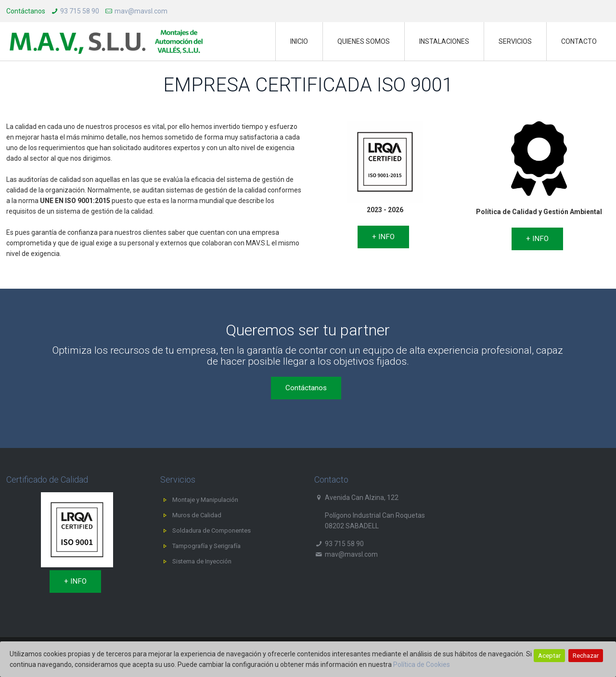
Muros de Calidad (197, 515)
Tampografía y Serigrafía (206, 546)
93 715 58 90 (80, 11)
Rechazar (586, 656)
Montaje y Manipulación (205, 500)
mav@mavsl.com (141, 11)
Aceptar (549, 656)
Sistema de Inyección (202, 561)
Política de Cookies (422, 664)
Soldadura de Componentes (212, 530)
